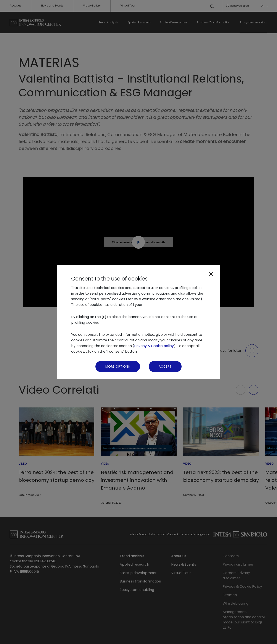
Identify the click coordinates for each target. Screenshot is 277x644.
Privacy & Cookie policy (154, 346)
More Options (118, 367)
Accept (165, 367)
